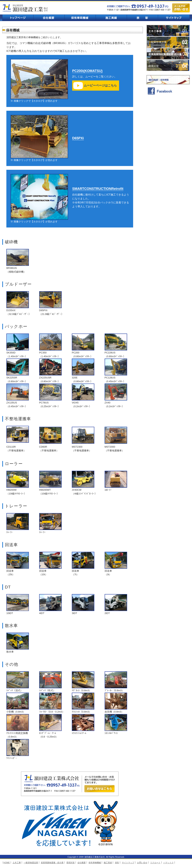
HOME (7, 863)
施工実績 (111, 18)
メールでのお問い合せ (181, 8)
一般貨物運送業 (168, 42)
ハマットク (168, 863)
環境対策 (168, 65)
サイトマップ (174, 18)
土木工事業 (168, 31)
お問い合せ (142, 863)
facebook (168, 91)
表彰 (142, 18)
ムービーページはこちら (100, 85)
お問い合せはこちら (99, 789)
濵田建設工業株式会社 (26, 8)
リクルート (155, 863)
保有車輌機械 (80, 18)
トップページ (18, 18)
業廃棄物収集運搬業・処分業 (168, 54)
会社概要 (49, 18)
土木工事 (17, 863)
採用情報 (168, 80)
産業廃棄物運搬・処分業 (52, 863)
